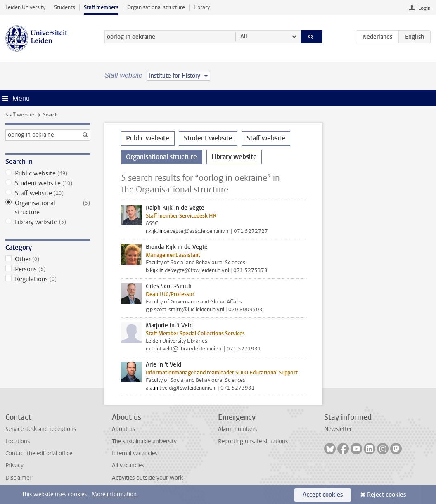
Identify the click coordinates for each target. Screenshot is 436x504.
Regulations (48, 279)
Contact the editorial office (39, 453)
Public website (48, 173)
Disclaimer (18, 478)
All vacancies (128, 465)
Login (424, 8)
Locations (18, 441)
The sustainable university (144, 441)
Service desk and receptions (41, 429)
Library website (48, 222)
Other (48, 259)
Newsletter (338, 429)
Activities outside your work (147, 478)
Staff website (20, 115)
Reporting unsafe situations (253, 441)
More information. (115, 494)
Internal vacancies (135, 453)
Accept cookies (323, 495)
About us (123, 429)
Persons (48, 269)
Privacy (14, 465)
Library (202, 7)
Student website (48, 183)
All (244, 37)
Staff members (101, 7)
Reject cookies (386, 495)
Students (65, 7)
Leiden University (25, 7)
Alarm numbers (237, 429)
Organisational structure (156, 7)
